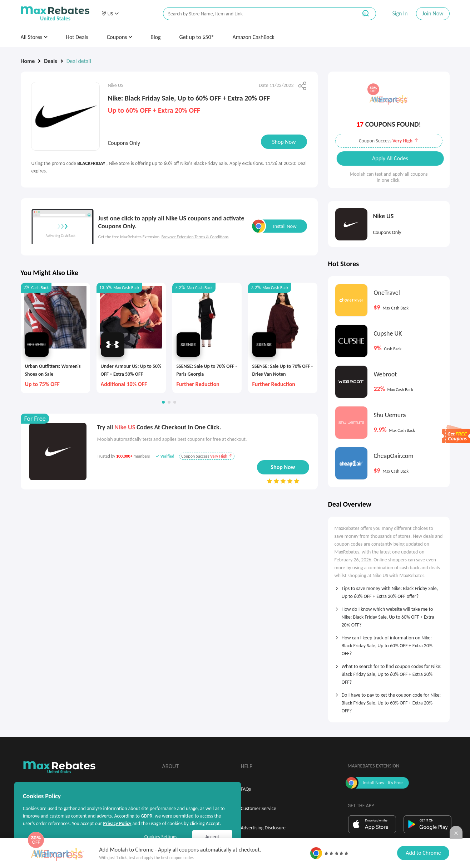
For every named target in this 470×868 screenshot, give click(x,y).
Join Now (433, 13)
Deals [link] (50, 61)
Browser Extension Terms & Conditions (195, 237)
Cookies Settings (161, 837)
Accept (212, 837)
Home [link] (28, 61)
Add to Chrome (423, 853)
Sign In (400, 13)
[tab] (389, 590)
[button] (110, 14)
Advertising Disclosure (263, 828)
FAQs (246, 789)
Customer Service (259, 808)
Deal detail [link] (79, 61)
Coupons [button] (120, 37)
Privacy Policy (117, 823)
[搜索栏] (256, 14)
